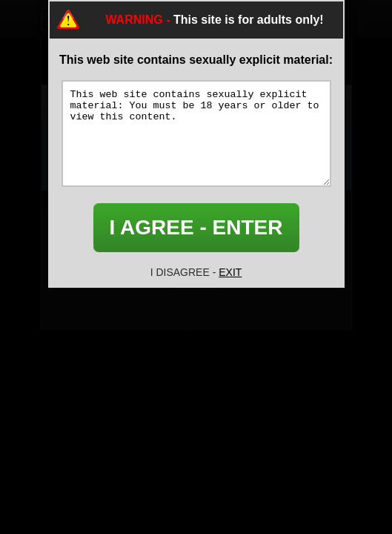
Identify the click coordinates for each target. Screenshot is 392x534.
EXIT (230, 272)
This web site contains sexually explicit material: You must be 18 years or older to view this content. (196, 133)
